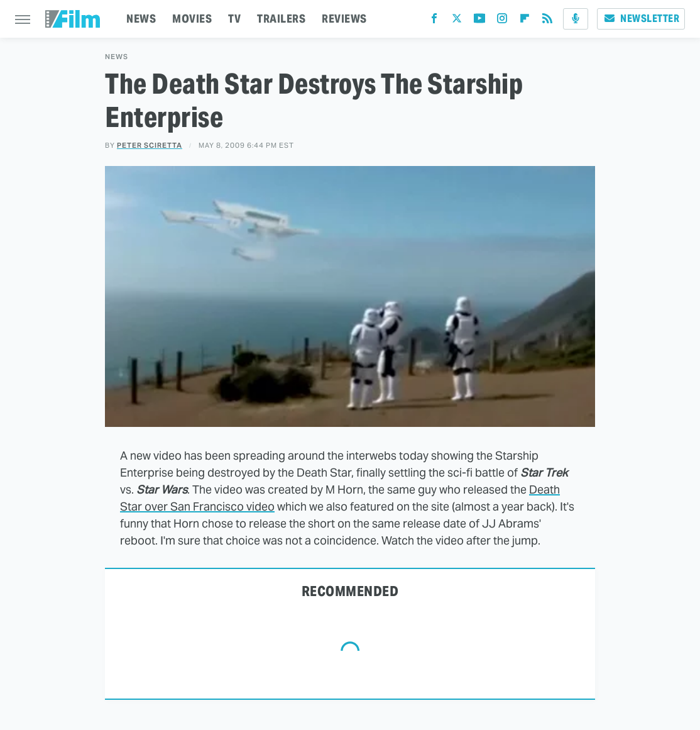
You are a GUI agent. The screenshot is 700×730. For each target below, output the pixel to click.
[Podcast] (576, 19)
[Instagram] (502, 21)
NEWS (141, 19)
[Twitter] (457, 21)
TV (234, 19)
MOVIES (192, 19)
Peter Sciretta (150, 145)
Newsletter (641, 19)
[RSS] (547, 21)
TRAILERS (281, 19)
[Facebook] (434, 21)
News (117, 57)
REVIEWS (344, 19)
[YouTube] (479, 21)
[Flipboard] (525, 21)
